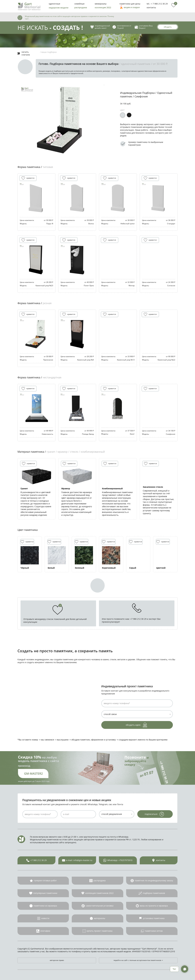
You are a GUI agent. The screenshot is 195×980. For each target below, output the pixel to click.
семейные (79, 4)
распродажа (81, 7)
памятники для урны (130, 4)
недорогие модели (59, 8)
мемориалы (101, 4)
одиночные (54, 4)
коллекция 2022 (103, 7)
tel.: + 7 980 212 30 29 (157, 4)
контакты (151, 7)
